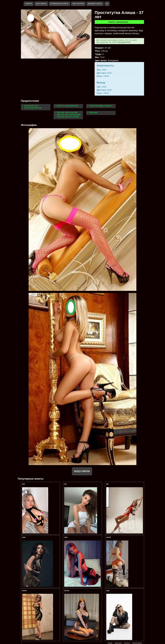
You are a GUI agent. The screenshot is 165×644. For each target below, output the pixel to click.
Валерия (109, 537)
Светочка (67, 591)
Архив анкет (118, 643)
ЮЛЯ (66, 484)
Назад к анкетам (82, 471)
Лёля (23, 484)
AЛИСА (66, 537)
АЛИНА (24, 537)
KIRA (108, 484)
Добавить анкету (95, 4)
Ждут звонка (41, 4)
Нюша (108, 591)
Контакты (127, 643)
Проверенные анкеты (59, 4)
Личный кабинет (137, 643)
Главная (29, 4)
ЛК (107, 4)
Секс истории (78, 4)
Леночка (24, 591)
